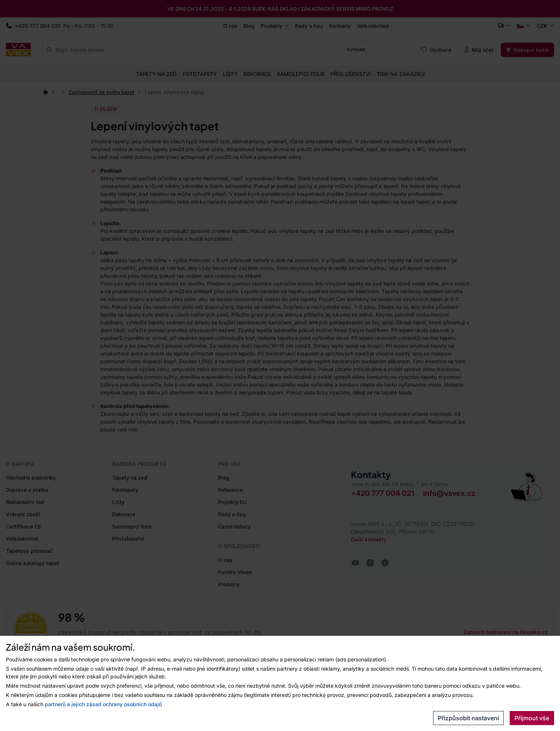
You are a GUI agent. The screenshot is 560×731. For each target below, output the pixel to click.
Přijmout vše (532, 718)
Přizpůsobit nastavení (468, 718)
